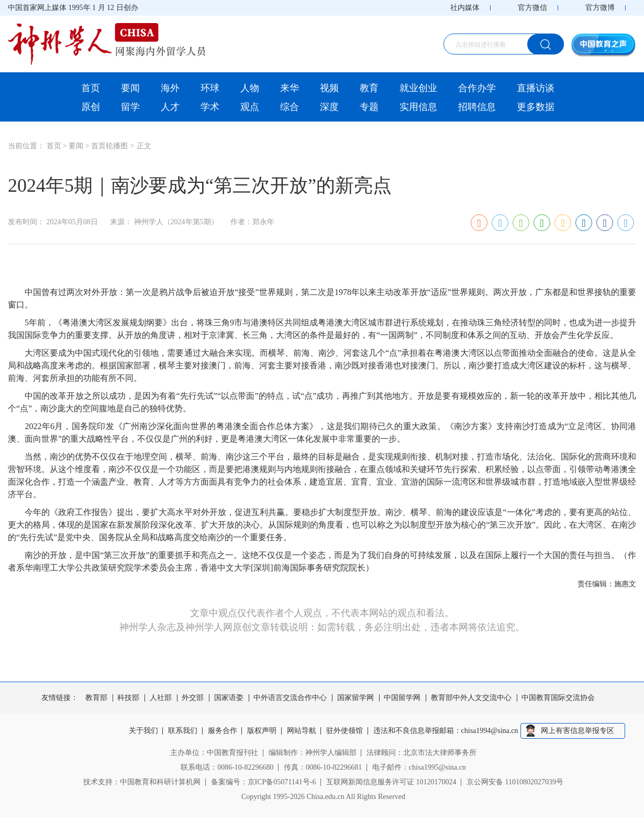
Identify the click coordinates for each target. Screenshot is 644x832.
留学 (130, 107)
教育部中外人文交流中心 (471, 698)
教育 (369, 88)
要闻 (130, 88)
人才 (170, 107)
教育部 (96, 698)
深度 (329, 107)
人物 (250, 88)
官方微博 (600, 8)
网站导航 (302, 731)
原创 (91, 107)
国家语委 (229, 698)
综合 (290, 107)
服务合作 (223, 731)
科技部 (128, 698)
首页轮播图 (109, 146)
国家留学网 (356, 698)
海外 (170, 88)
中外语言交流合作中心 (290, 698)
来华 (290, 88)
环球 (210, 88)
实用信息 (418, 107)
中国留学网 (402, 698)
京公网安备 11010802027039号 (515, 782)
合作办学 (477, 88)
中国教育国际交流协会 (558, 698)
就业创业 (418, 88)
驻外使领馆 (345, 731)
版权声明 (262, 731)
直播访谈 (536, 88)
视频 (329, 88)
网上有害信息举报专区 (578, 731)
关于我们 (143, 731)
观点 (250, 107)
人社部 (161, 698)
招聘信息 (477, 107)
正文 (144, 146)
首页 (91, 88)
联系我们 (183, 731)
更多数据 (536, 107)
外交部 (193, 698)
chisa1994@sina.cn (490, 731)
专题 (369, 107)
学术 (210, 107)
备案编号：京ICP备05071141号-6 (264, 782)
